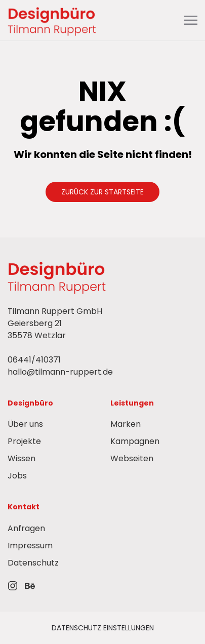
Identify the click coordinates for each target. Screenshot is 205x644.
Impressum (30, 546)
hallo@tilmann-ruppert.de (60, 372)
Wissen (22, 458)
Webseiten (132, 458)
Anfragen (26, 528)
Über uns (25, 424)
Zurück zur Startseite (102, 192)
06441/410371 (34, 360)
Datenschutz (33, 563)
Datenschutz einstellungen (103, 628)
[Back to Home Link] (53, 21)
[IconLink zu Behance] (30, 586)
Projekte (24, 441)
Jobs (17, 476)
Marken (126, 424)
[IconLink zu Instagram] (13, 586)
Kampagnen (135, 441)
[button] (191, 20)
